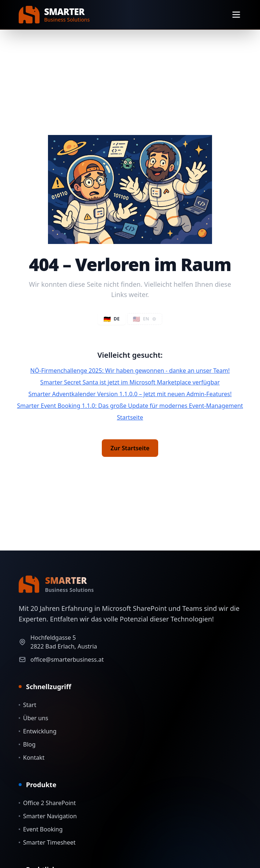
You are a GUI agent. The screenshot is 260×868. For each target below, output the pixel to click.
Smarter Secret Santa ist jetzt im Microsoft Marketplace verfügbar (130, 382)
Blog (27, 744)
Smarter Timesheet (47, 842)
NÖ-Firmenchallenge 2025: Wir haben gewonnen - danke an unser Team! (130, 371)
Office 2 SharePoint (47, 803)
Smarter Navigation (48, 816)
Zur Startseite (130, 448)
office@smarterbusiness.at (67, 660)
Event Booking (41, 829)
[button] (145, 319)
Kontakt (32, 758)
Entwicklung (38, 731)
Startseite (130, 417)
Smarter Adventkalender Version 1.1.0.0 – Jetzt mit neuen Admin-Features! (130, 394)
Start (27, 705)
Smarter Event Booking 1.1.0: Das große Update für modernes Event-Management (130, 406)
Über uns (34, 718)
